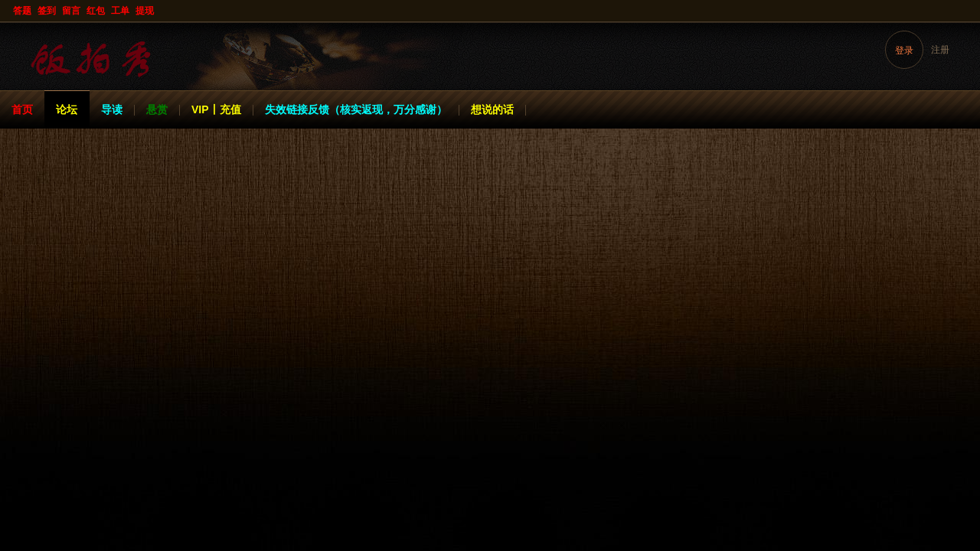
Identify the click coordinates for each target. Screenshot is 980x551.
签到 (47, 11)
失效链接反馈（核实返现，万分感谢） (356, 109)
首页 (22, 109)
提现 (145, 11)
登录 (904, 51)
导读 (112, 109)
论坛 (67, 109)
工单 (120, 11)
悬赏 (157, 109)
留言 (71, 11)
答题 (22, 11)
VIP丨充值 (216, 109)
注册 (940, 50)
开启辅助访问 (966, 11)
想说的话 (492, 109)
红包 (96, 11)
